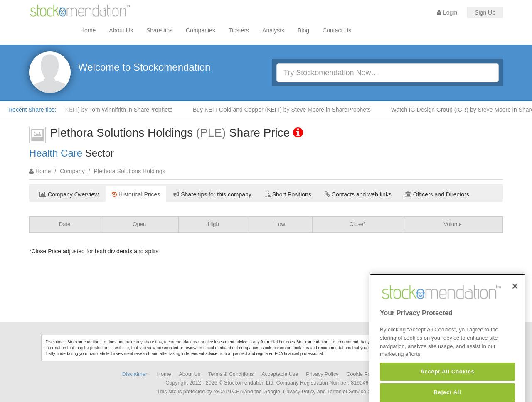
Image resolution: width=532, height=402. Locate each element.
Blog (303, 30)
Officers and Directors (437, 194)
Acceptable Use (280, 374)
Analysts (273, 30)
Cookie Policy (362, 374)
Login (447, 12)
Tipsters (239, 30)
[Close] (515, 302)
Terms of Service (347, 392)
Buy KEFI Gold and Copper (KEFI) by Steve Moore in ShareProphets (286, 110)
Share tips (159, 30)
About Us (121, 30)
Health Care (56, 153)
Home (88, 30)
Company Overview (69, 194)
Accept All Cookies (447, 388)
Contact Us (337, 30)
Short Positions (288, 194)
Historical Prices (136, 194)
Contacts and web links (358, 194)
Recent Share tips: (32, 110)
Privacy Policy (322, 374)
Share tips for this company (212, 194)
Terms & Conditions (231, 374)
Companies (201, 30)
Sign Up (485, 12)
